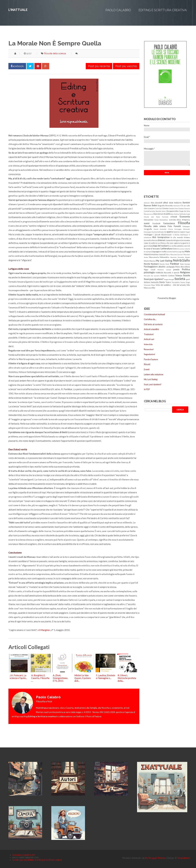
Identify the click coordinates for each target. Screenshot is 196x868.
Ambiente (178, 203)
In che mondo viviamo (180, 237)
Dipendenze (158, 214)
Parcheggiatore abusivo (155, 267)
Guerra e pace (179, 232)
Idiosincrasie (166, 235)
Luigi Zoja (181, 252)
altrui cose (168, 203)
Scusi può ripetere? (154, 279)
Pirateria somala (164, 270)
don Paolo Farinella (160, 217)
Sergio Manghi (169, 279)
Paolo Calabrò (118, 10)
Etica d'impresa (183, 220)
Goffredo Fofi (162, 232)
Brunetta (169, 205)
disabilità (167, 214)
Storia (162, 282)
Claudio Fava (173, 208)
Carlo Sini (158, 208)
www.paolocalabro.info (24, 855)
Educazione (149, 220)
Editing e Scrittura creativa (163, 10)
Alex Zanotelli (157, 203)
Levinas (182, 249)
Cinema (165, 208)
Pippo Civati (150, 270)
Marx (168, 254)
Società (180, 279)
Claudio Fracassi (184, 208)
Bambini (186, 203)
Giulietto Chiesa (166, 229)
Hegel (188, 232)
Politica (186, 269)
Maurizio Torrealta (177, 257)
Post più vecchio (126, 66)
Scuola (187, 275)
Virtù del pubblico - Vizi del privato (171, 285)
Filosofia (184, 223)
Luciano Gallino (172, 252)
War (154, 288)
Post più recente (99, 66)
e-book (174, 217)
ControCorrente (150, 211)
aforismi (147, 203)
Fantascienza (169, 223)
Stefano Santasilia (151, 282)
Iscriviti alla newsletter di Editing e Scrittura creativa (37, 860)
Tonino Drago (185, 282)
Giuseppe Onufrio (150, 232)
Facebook (156, 223)
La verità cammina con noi (179, 246)
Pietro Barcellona (183, 267)
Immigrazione (163, 237)
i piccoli (157, 235)
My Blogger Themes (155, 858)
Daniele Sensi (161, 211)
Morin (146, 261)
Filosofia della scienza (55, 53)
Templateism (184, 858)
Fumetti (177, 226)
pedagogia (171, 267)
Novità (147, 264)
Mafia (187, 251)
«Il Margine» (44, 630)
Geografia (148, 229)
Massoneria (154, 257)
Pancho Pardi (164, 264)
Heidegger (148, 235)
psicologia (149, 272)
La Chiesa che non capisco (169, 243)
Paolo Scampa (185, 264)
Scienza (179, 276)
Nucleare (155, 264)
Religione (185, 272)
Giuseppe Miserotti (182, 229)
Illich (154, 237)
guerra (170, 232)
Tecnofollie (176, 282)
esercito (172, 220)
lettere (176, 249)
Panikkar (175, 264)
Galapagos (186, 226)
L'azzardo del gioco (173, 240)
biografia (161, 205)
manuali (162, 254)
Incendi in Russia (151, 240)
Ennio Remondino (161, 220)
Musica (152, 261)
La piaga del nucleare (159, 246)
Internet (161, 240)
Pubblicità (159, 272)
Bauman (148, 205)
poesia (176, 270)
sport (188, 279)
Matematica (164, 257)
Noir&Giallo (181, 260)
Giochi (156, 229)
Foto (170, 226)
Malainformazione (151, 254)
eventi (147, 223)
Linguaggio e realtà (159, 251)
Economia (185, 217)
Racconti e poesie (172, 272)
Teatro (168, 282)
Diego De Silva (185, 211)
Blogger (172, 298)
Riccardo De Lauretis (152, 276)
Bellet (154, 205)
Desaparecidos (173, 211)
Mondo (187, 257)
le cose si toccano (152, 249)
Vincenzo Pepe (149, 285)
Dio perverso (148, 214)
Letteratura (166, 248)
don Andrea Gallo (177, 214)
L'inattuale (18, 10)
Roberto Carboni (168, 276)
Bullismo (177, 206)
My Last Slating (164, 261)
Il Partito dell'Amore (180, 235)
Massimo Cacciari (177, 254)
